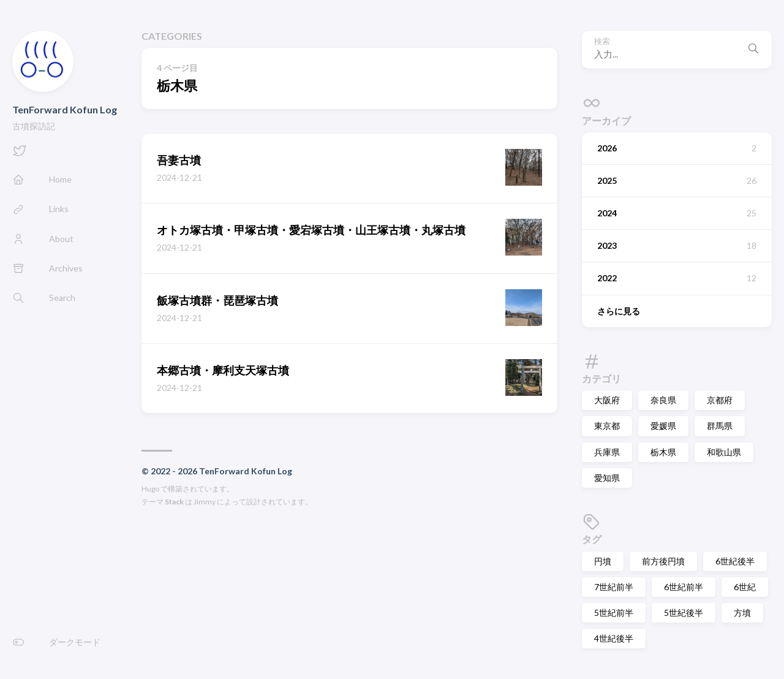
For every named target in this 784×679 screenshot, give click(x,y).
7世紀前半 (614, 587)
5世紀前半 (614, 613)
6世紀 (745, 587)
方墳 (742, 613)
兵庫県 (607, 452)
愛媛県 (663, 426)
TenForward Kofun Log (65, 109)
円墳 (603, 561)
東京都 (607, 426)
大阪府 (607, 400)
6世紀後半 (735, 561)
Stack (174, 502)
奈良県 (663, 400)
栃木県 (663, 452)
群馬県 (720, 426)
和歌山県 (724, 452)
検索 (602, 41)
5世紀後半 (684, 613)
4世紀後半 (614, 638)
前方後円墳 (663, 561)
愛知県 (607, 478)
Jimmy (205, 502)
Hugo (150, 489)
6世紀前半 (684, 587)
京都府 (720, 400)
